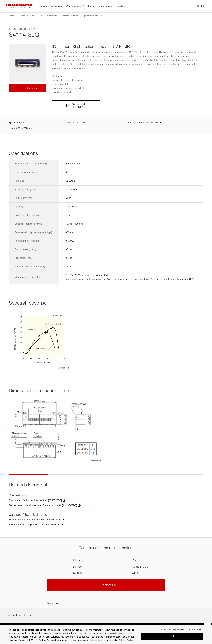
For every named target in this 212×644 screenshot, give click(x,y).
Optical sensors (36, 16)
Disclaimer (53, 604)
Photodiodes (51, 16)
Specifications (16, 123)
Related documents (19, 128)
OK (172, 636)
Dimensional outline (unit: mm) (143, 123)
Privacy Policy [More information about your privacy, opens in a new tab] (126, 640)
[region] (106, 635)
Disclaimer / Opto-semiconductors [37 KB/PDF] (35, 501)
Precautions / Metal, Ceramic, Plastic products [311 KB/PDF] (43, 506)
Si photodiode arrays (69, 16)
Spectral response (77, 123)
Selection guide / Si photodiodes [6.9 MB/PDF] (35, 520)
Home (11, 16)
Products (21, 16)
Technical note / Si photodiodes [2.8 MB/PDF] (34, 525)
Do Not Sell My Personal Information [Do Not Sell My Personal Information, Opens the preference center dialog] (180, 630)
